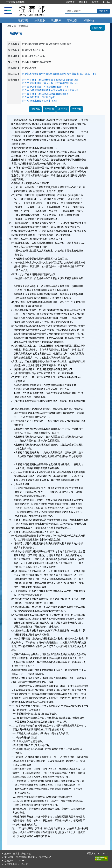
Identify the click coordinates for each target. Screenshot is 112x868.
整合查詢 (103, 11)
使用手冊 (83, 2)
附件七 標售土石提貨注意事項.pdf (39, 101)
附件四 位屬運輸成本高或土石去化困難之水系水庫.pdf (50, 90)
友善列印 (98, 28)
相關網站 (89, 20)
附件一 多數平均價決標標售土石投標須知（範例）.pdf (50, 80)
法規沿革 (63, 109)
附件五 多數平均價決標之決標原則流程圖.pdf (45, 94)
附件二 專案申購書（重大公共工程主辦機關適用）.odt (50, 83)
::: (61, 2)
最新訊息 (23, 20)
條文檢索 (49, 109)
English (106, 2)
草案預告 (72, 20)
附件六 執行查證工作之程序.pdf (38, 97)
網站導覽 (70, 2)
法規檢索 (56, 20)
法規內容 (35, 109)
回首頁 (95, 2)
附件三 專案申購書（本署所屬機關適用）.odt (45, 87)
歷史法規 (77, 109)
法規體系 (40, 20)
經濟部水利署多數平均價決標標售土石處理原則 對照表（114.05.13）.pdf (59, 74)
